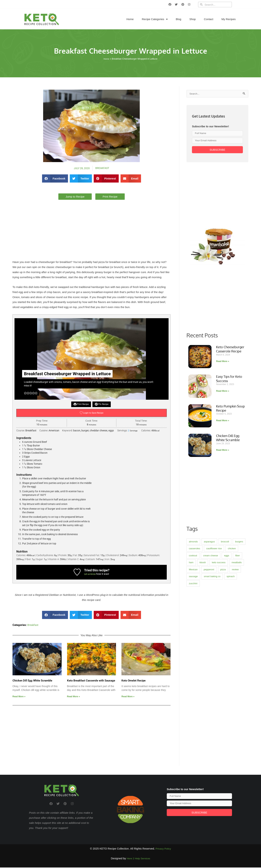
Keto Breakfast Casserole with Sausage (91, 681)
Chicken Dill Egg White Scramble (32, 681)
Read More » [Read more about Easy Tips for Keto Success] (222, 501)
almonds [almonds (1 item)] (193, 652)
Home (130, 19)
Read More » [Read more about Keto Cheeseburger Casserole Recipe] (222, 472)
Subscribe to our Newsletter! (210, 127)
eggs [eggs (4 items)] (227, 666)
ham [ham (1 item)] (191, 673)
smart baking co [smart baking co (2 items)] (212, 687)
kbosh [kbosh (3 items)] (203, 673)
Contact (209, 19)
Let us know (90, 575)
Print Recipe (80, 404)
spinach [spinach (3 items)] (231, 687)
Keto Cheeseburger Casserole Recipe (230, 459)
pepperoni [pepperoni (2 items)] (209, 680)
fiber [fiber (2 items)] (238, 666)
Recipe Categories (155, 19)
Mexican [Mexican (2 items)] (193, 680)
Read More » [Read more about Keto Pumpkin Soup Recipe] (222, 531)
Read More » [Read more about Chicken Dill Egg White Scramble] (19, 697)
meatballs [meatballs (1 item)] (237, 673)
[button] (55, 178)
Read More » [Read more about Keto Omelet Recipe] (128, 697)
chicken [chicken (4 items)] (232, 659)
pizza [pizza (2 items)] (223, 680)
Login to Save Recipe (92, 413)
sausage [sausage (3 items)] (193, 687)
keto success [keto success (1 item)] (219, 673)
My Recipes (229, 19)
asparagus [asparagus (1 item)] (209, 652)
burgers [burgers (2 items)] (239, 652)
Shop (193, 19)
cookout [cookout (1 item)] (193, 666)
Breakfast (103, 168)
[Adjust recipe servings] (129, 431)
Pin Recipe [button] (103, 404)
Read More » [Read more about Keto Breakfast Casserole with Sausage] (73, 697)
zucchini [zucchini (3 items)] (193, 694)
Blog (179, 19)
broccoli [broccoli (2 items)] (225, 652)
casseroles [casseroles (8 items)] (194, 659)
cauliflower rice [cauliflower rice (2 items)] (214, 659)
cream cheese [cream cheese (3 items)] (211, 666)
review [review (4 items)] (235, 680)
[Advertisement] (92, 227)
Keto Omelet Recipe (133, 681)
